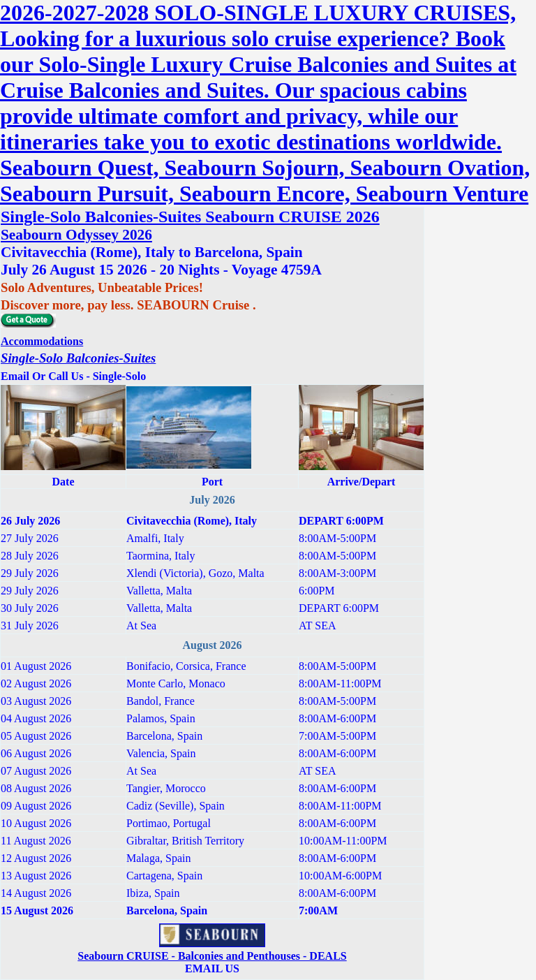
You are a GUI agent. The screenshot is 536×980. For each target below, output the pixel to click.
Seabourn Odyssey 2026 (76, 235)
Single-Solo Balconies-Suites (78, 358)
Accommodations (42, 341)
